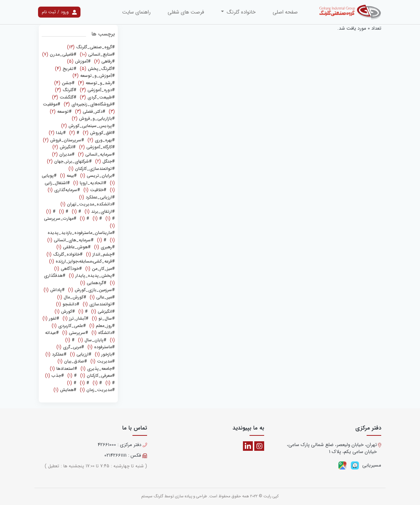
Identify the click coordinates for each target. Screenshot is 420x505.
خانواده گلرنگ (241, 12)
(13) (91, 47)
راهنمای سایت (136, 12)
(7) (59, 54)
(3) (97, 90)
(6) (104, 61)
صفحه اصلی (285, 12)
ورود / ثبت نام (59, 12)
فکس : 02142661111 (126, 456)
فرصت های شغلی (186, 12)
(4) (66, 69)
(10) (97, 54)
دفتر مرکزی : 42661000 (122, 445)
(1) (92, 169)
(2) (61, 112)
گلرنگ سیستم (152, 496)
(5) (79, 61)
